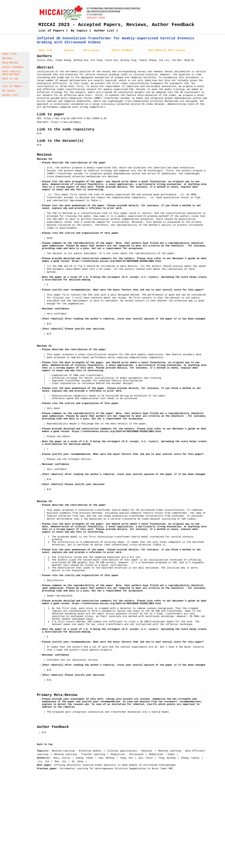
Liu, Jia (44, 762)
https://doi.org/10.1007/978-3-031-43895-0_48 (75, 119)
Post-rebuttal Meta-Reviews (12, 73)
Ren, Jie (61, 762)
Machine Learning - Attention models (77, 751)
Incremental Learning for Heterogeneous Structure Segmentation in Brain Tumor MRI (116, 769)
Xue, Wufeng (107, 758)
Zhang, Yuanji (191, 758)
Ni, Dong (78, 762)
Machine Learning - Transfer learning (80, 754)
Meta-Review (10, 63)
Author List (10, 95)
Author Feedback (13, 67)
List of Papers (12, 86)
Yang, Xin (127, 758)
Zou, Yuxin (146, 758)
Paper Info (9, 54)
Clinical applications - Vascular (131, 751)
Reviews (7, 58)
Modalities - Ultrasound (128, 754)
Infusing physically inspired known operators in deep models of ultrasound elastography (115, 765)
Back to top (10, 79)
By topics (9, 91)
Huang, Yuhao (85, 758)
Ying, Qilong (168, 758)
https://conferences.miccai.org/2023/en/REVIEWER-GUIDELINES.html (117, 261)
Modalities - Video (163, 754)
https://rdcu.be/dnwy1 (66, 122)
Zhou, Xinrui (63, 758)
